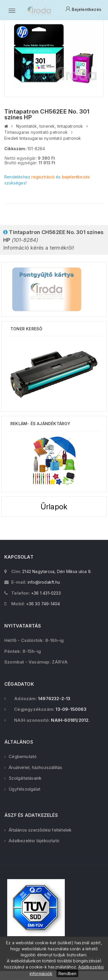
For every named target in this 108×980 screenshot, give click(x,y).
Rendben (67, 974)
